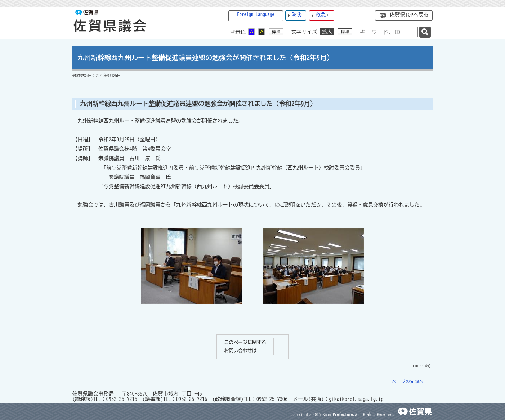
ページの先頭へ (408, 381)
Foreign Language (256, 15)
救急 (323, 15)
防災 (297, 15)
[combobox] (388, 32)
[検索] (425, 32)
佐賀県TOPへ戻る (409, 15)
